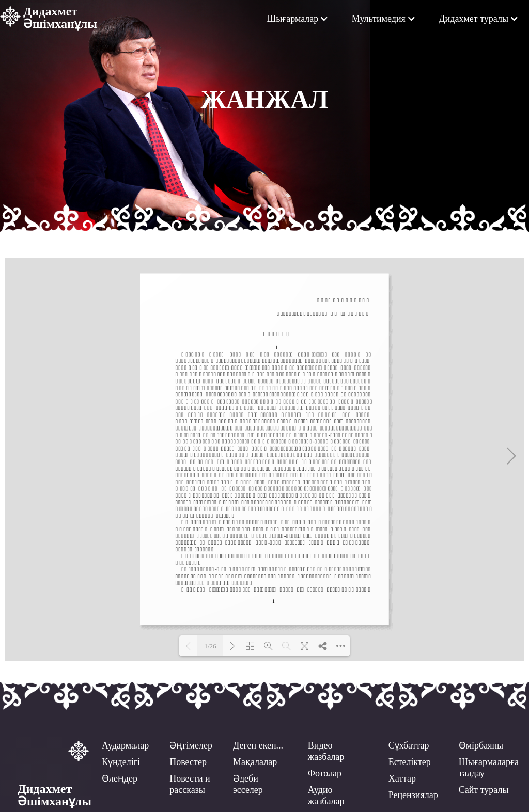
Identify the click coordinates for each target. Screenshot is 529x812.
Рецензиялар (413, 795)
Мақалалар (255, 762)
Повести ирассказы (190, 784)
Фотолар (325, 773)
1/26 (210, 646)
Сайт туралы (484, 790)
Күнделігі (121, 762)
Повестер (188, 762)
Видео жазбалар (326, 751)
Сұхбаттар (409, 745)
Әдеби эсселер (248, 784)
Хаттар (402, 778)
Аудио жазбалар (326, 795)
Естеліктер (410, 762)
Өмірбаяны (481, 745)
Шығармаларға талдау (489, 768)
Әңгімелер (191, 745)
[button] (298, 19)
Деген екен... (258, 745)
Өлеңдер (120, 778)
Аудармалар (125, 745)
